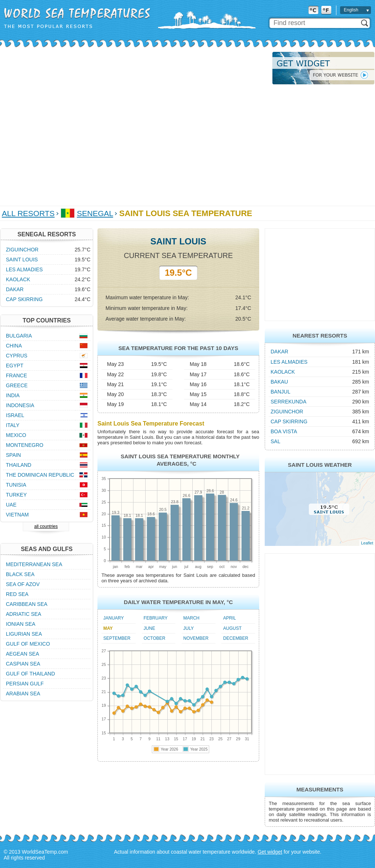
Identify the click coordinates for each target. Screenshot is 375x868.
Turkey (16, 495)
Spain (13, 455)
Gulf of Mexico (28, 644)
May (108, 628)
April (230, 618)
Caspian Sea (23, 664)
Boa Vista (284, 431)
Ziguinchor (287, 412)
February (156, 618)
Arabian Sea (23, 694)
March (192, 618)
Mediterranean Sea (34, 564)
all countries (46, 526)
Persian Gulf (25, 684)
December (236, 638)
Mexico (16, 435)
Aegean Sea (22, 654)
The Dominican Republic (40, 475)
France (17, 375)
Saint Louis (22, 260)
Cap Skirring (289, 421)
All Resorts (28, 213)
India (13, 395)
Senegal (95, 213)
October (155, 638)
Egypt (15, 366)
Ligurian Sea (24, 634)
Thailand (19, 465)
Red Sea (17, 594)
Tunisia (16, 485)
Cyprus (17, 356)
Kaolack (283, 372)
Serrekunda (288, 402)
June (149, 628)
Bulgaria (19, 336)
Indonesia (20, 405)
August (232, 628)
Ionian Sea (21, 624)
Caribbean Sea (27, 604)
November (196, 638)
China (14, 346)
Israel (15, 415)
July (189, 628)
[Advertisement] (73, 125)
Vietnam (17, 515)
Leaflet (367, 543)
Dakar (279, 352)
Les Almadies (289, 362)
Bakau (279, 382)
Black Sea (20, 574)
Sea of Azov (23, 584)
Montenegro (25, 445)
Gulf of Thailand (31, 674)
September (117, 638)
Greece (17, 385)
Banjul (281, 392)
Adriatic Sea (24, 614)
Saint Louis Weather (320, 465)
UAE (11, 505)
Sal (275, 441)
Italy (13, 425)
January (114, 618)
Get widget (270, 852)
